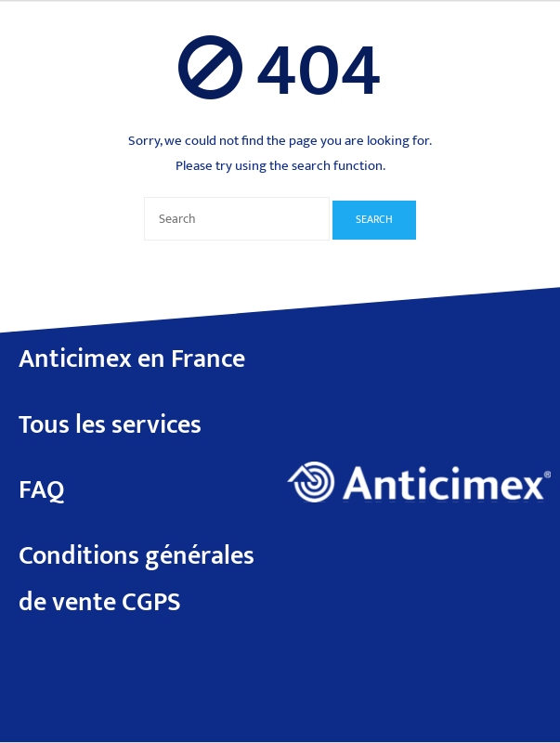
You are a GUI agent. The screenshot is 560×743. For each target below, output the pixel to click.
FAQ (41, 490)
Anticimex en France (132, 359)
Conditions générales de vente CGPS (137, 579)
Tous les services (110, 425)
